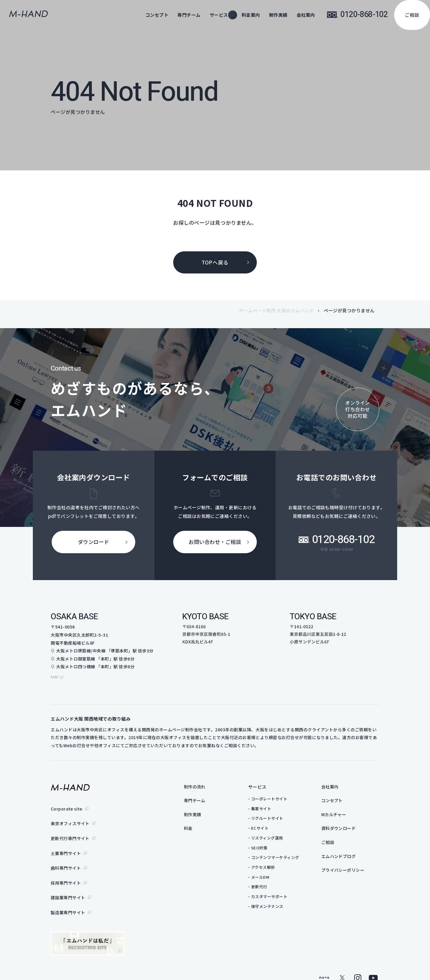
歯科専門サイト (66, 852)
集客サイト (273, 806)
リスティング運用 (279, 835)
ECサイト (272, 825)
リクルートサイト (279, 815)
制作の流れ (207, 784)
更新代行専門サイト (70, 829)
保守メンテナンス (279, 903)
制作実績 (278, 15)
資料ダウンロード (351, 827)
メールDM (272, 874)
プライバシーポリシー (356, 871)
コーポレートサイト (281, 796)
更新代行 (271, 884)
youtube (373, 952)
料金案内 (251, 15)
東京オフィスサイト (70, 817)
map (56, 674)
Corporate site (67, 805)
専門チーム (189, 15)
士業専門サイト (66, 841)
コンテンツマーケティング (287, 854)
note (324, 952)
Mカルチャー (346, 813)
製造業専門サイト (68, 888)
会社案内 (306, 15)
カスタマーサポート (281, 893)
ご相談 (412, 15)
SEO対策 (271, 845)
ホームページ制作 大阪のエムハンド (277, 310)
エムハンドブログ (351, 856)
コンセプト (157, 15)
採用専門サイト (66, 864)
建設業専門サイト (68, 876)
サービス (269, 784)
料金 (200, 827)
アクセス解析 (275, 864)
